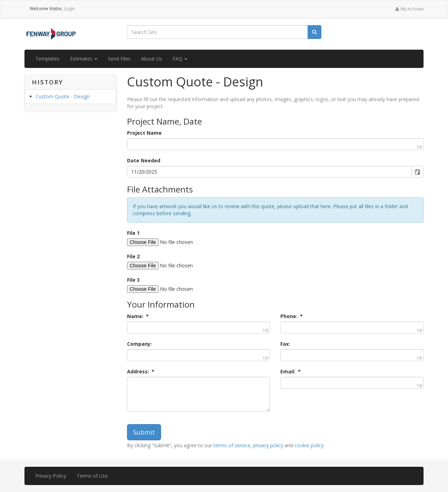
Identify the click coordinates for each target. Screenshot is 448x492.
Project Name (144, 133)
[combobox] (270, 172)
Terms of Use (92, 476)
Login (69, 9)
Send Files (119, 59)
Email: (290, 371)
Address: (141, 371)
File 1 (133, 233)
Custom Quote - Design (63, 96)
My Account (409, 9)
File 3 (133, 280)
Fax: (285, 344)
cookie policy (309, 445)
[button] (417, 172)
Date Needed (144, 160)
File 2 (133, 256)
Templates (47, 59)
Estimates (84, 59)
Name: (138, 316)
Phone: (292, 316)
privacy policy (268, 445)
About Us (152, 59)
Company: (139, 344)
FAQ (180, 59)
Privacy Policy (51, 476)
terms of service (232, 445)
